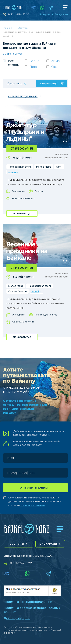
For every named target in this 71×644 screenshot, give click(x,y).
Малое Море (44, 167)
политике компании (33, 505)
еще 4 (12, 172)
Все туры (45, 14)
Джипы (39, 191)
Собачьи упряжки (23, 322)
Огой (59, 167)
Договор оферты (17, 618)
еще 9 (35, 291)
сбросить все (14, 84)
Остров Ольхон (18, 291)
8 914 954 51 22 (19, 14)
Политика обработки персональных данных (32, 610)
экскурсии (49, 544)
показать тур (22, 213)
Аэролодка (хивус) (23, 198)
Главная (7, 28)
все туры (17, 544)
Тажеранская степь (20, 167)
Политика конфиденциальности (29, 602)
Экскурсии (61, 14)
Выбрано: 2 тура (13, 54)
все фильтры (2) (49, 84)
